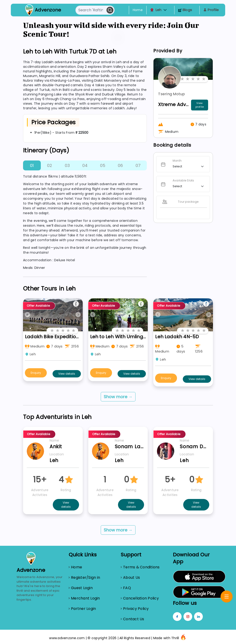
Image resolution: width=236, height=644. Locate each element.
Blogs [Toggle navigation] (185, 10)
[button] (165, 10)
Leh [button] (159, 10)
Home (138, 10)
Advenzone (48, 10)
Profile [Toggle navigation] (211, 10)
